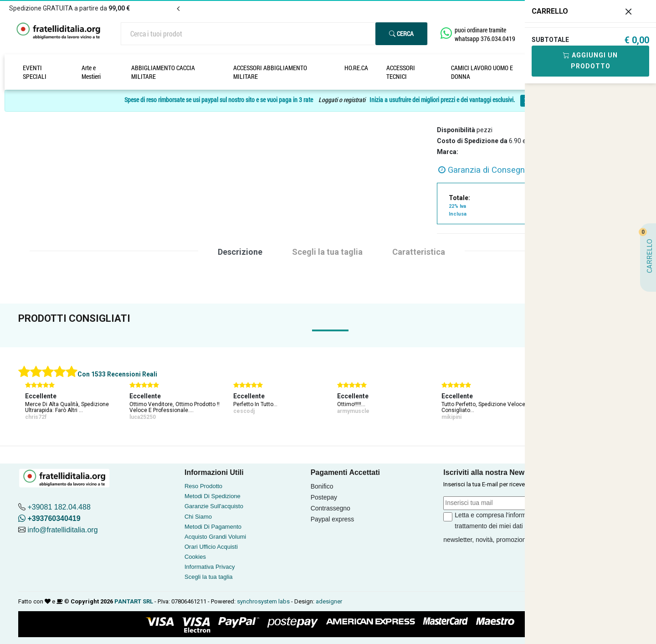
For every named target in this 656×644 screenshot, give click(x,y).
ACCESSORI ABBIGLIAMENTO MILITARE (270, 72)
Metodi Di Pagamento (213, 527)
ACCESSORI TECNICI (401, 72)
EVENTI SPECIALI (35, 72)
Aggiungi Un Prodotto (590, 61)
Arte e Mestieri (91, 72)
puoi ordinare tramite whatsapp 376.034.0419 (485, 34)
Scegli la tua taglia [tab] (327, 252)
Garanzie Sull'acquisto (214, 506)
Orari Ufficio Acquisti (211, 547)
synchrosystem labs (263, 601)
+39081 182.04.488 (59, 507)
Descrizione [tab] (240, 252)
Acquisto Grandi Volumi (215, 537)
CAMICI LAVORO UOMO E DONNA (482, 72)
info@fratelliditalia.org (62, 530)
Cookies (195, 557)
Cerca (401, 33)
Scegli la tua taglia (209, 577)
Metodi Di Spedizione (213, 496)
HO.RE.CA (356, 68)
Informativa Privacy (210, 567)
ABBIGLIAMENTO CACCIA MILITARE (163, 72)
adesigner (329, 601)
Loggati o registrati (342, 100)
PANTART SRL (134, 601)
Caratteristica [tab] (419, 252)
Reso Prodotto (203, 486)
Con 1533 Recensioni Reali (117, 374)
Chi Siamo (198, 517)
